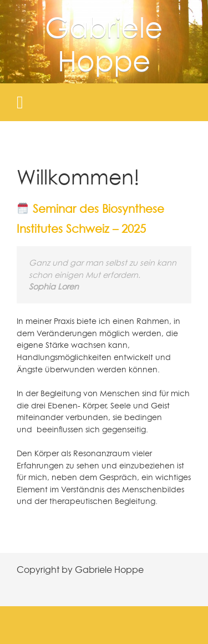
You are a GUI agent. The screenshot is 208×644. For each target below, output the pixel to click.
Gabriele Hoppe (104, 44)
